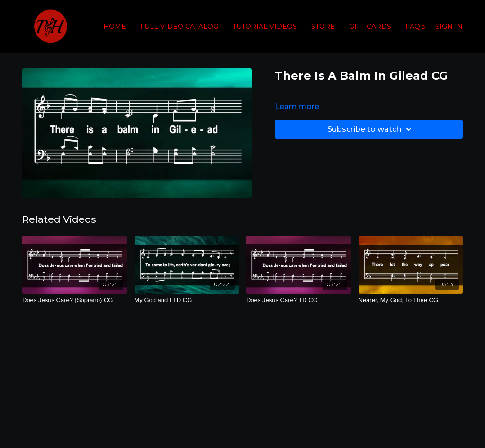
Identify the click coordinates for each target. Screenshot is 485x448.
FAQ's (415, 27)
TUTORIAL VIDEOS (265, 27)
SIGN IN (449, 27)
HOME (115, 27)
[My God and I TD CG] (187, 300)
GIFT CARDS (370, 27)
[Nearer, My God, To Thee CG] (411, 300)
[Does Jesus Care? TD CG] (299, 300)
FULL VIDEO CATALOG (179, 27)
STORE (323, 27)
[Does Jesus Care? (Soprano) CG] (75, 300)
